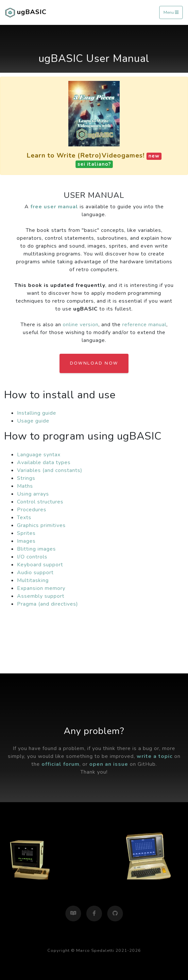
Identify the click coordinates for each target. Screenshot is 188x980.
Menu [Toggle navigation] (171, 12)
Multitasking (33, 580)
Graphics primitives (41, 525)
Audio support (35, 573)
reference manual (144, 325)
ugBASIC (26, 12)
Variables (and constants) (50, 470)
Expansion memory (41, 588)
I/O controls (32, 557)
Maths (25, 486)
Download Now (94, 363)
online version (81, 325)
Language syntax (39, 455)
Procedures (32, 510)
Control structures (40, 502)
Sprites (26, 533)
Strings (26, 478)
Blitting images (36, 549)
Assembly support (41, 596)
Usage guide (33, 421)
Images (26, 541)
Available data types (44, 462)
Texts (24, 518)
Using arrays (33, 494)
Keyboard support (40, 565)
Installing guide (37, 413)
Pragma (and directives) (48, 604)
